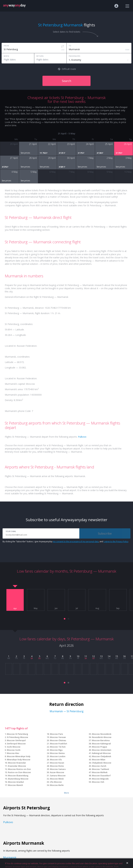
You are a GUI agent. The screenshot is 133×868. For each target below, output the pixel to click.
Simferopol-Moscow (16, 744)
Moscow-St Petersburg (17, 734)
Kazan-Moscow (57, 772)
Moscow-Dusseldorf (101, 776)
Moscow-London (58, 756)
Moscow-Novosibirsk (102, 734)
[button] (65, 619)
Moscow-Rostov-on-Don (19, 769)
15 (117, 656)
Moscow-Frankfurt (59, 744)
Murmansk (10, 857)
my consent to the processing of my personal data (76, 542)
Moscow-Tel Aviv (58, 747)
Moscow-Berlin (57, 785)
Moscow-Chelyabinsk (102, 756)
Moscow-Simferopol (16, 740)
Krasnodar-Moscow (17, 766)
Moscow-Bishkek (100, 772)
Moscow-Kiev (13, 753)
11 (86, 656)
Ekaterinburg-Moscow (18, 779)
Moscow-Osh (98, 782)
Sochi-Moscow (14, 747)
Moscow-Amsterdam (102, 750)
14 (109, 656)
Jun (56, 608)
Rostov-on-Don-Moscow (19, 772)
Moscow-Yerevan (58, 737)
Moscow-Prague (100, 747)
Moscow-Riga (56, 750)
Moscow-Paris (56, 734)
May (36, 608)
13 (101, 656)
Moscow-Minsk (57, 779)
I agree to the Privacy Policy (116, 542)
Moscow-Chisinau (58, 740)
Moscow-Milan (99, 760)
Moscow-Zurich (99, 766)
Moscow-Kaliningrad (101, 744)
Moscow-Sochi (14, 750)
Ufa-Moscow (56, 782)
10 (78, 656)
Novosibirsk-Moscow (102, 737)
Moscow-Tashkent (101, 769)
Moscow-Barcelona (101, 740)
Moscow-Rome (57, 766)
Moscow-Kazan (57, 763)
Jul (77, 608)
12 (93, 656)
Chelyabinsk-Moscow (102, 763)
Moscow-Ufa (56, 760)
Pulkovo (82, 437)
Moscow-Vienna (57, 753)
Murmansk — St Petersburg (67, 711)
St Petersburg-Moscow (17, 737)
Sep (118, 608)
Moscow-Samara (58, 769)
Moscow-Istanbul (16, 782)
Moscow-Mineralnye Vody (19, 756)
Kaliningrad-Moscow (101, 753)
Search (66, 81)
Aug (97, 608)
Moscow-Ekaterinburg (18, 776)
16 (124, 656)
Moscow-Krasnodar (17, 763)
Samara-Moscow (58, 776)
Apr (15, 609)
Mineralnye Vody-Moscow (19, 760)
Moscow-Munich (15, 785)
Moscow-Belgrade (100, 779)
